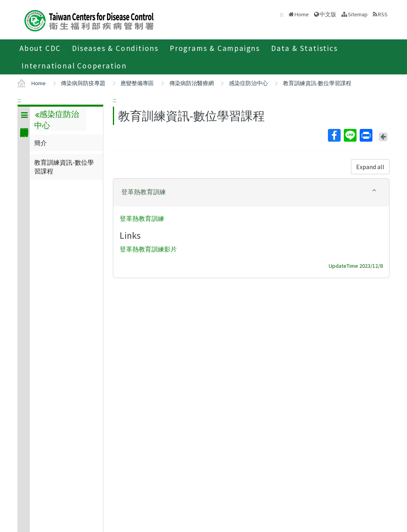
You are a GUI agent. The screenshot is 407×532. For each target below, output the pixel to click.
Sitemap (358, 14)
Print (366, 135)
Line (350, 135)
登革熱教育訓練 (142, 218)
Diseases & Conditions (115, 48)
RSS (383, 14)
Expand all (370, 167)
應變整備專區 (137, 83)
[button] (251, 192)
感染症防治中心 (248, 83)
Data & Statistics (304, 48)
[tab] (251, 193)
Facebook (334, 135)
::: (19, 100)
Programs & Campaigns (215, 48)
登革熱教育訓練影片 (148, 249)
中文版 (328, 14)
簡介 (41, 143)
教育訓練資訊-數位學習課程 (317, 83)
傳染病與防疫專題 (83, 83)
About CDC (40, 48)
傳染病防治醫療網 (192, 83)
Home (302, 14)
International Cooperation (74, 66)
